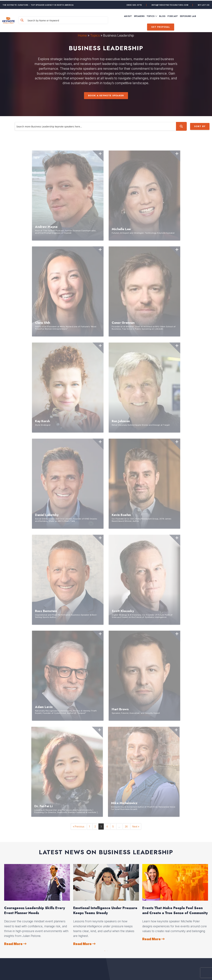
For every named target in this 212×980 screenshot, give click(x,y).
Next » (136, 586)
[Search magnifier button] (31, 20)
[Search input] (71, 20)
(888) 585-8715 (134, 4)
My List (204, 4)
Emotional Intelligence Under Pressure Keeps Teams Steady (105, 670)
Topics (95, 35)
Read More (15, 704)
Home (82, 35)
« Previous (79, 586)
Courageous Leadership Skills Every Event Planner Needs (35, 670)
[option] (37, 665)
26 (126, 586)
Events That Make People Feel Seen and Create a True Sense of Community (175, 670)
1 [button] (105, 710)
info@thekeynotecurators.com (170, 4)
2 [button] (107, 710)
